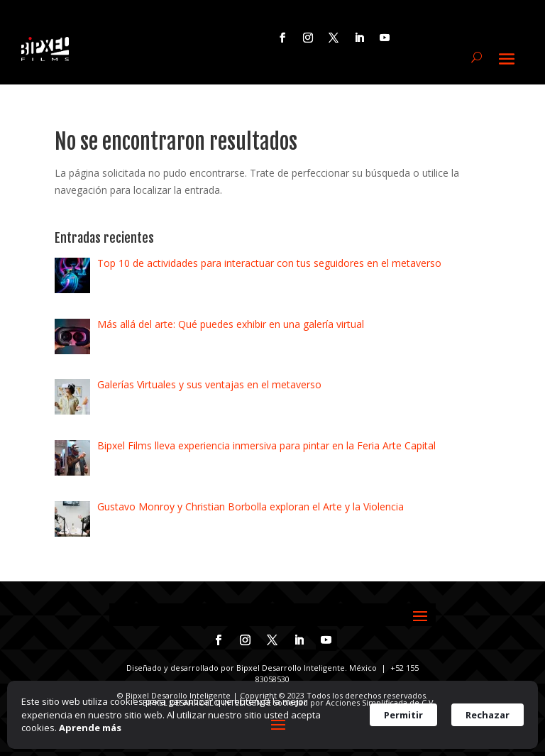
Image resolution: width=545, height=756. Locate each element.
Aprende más (90, 728)
